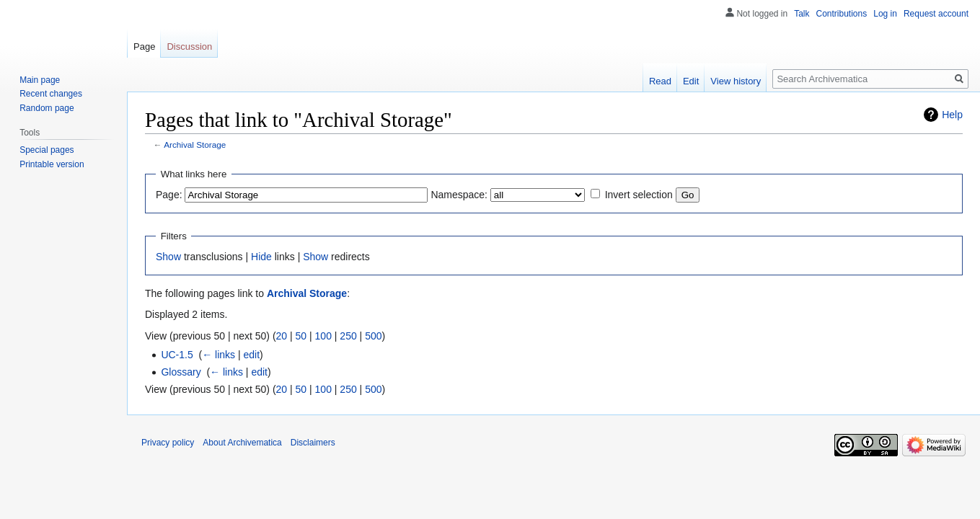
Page (144, 46)
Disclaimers (313, 443)
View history (736, 81)
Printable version (52, 164)
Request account (936, 14)
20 (282, 336)
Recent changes (51, 94)
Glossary (181, 372)
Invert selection (639, 195)
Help (952, 115)
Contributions (842, 14)
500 (373, 336)
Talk (802, 14)
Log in (885, 14)
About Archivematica (242, 443)
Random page (47, 108)
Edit (691, 81)
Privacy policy (168, 443)
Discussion (189, 46)
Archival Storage (195, 145)
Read (660, 81)
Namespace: (459, 195)
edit (252, 355)
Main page (40, 80)
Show (168, 257)
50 (301, 336)
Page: (169, 195)
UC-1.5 (177, 355)
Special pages (47, 150)
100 (323, 336)
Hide (261, 257)
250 (348, 336)
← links (218, 355)
